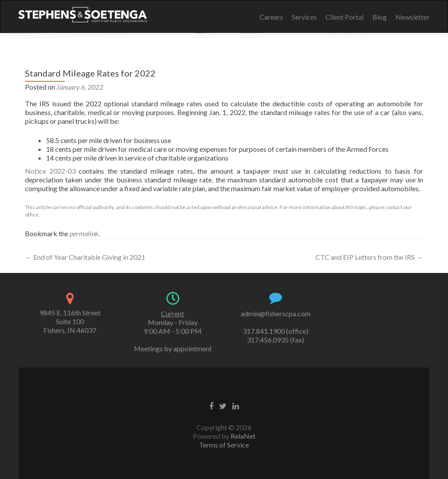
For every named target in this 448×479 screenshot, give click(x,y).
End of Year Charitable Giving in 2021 (85, 257)
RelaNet (243, 436)
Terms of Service (224, 445)
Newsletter (413, 17)
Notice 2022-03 (50, 171)
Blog (380, 17)
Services (304, 17)
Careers (271, 17)
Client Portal (345, 17)
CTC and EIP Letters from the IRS (369, 257)
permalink (84, 233)
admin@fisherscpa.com (276, 313)
